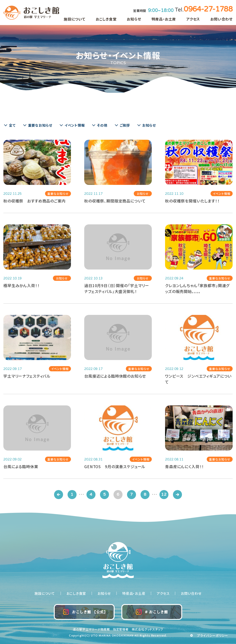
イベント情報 (75, 125)
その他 (102, 125)
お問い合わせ (221, 19)
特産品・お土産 (164, 19)
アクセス (193, 19)
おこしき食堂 (106, 19)
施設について (75, 19)
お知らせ (134, 19)
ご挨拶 (125, 125)
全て (12, 125)
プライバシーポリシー (213, 635)
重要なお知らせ (40, 125)
